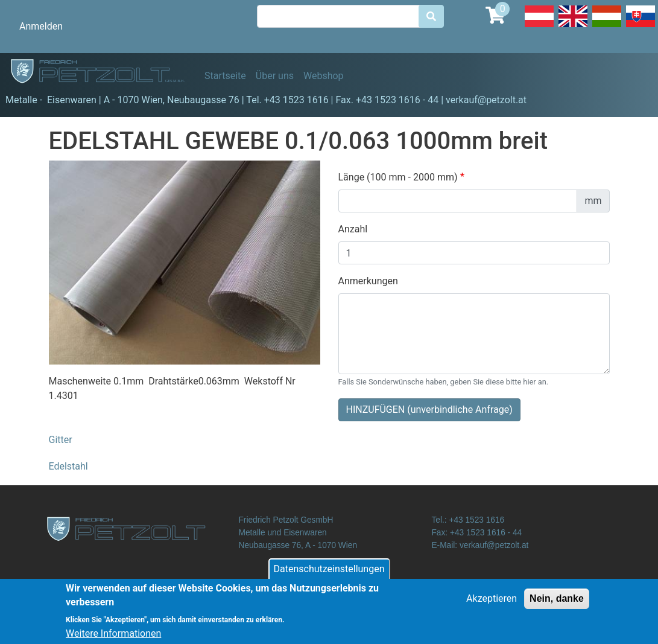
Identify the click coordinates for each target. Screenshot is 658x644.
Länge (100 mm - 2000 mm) (398, 177)
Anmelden (41, 26)
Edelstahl (68, 466)
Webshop (324, 76)
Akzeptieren (492, 604)
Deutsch (539, 27)
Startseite (225, 76)
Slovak (641, 27)
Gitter (61, 440)
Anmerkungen (368, 281)
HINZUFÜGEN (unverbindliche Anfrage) (429, 410)
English (573, 27)
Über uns (275, 76)
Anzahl (353, 229)
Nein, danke (557, 604)
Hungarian (607, 27)
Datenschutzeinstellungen (329, 574)
